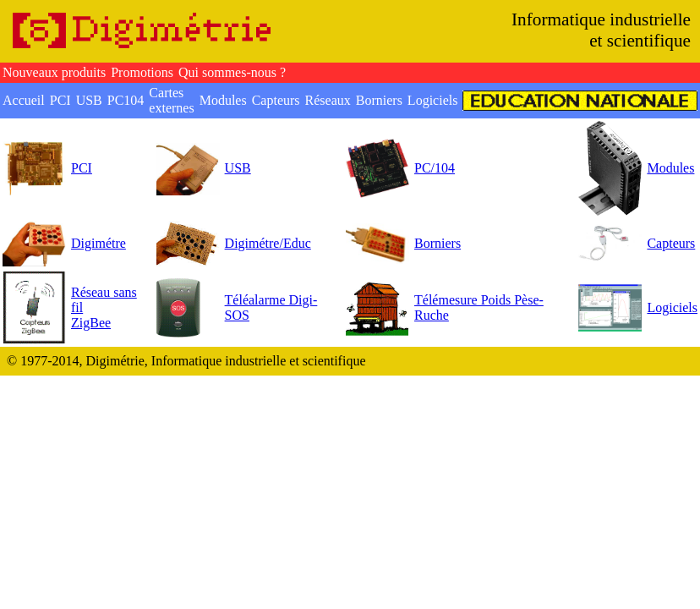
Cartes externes (171, 100)
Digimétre (98, 243)
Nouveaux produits (54, 72)
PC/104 (435, 168)
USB (89, 100)
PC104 (126, 100)
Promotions (142, 72)
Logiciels (433, 100)
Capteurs (276, 100)
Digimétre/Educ (268, 243)
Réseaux (328, 100)
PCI (60, 100)
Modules (223, 100)
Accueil (24, 100)
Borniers (379, 100)
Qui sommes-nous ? (232, 72)
